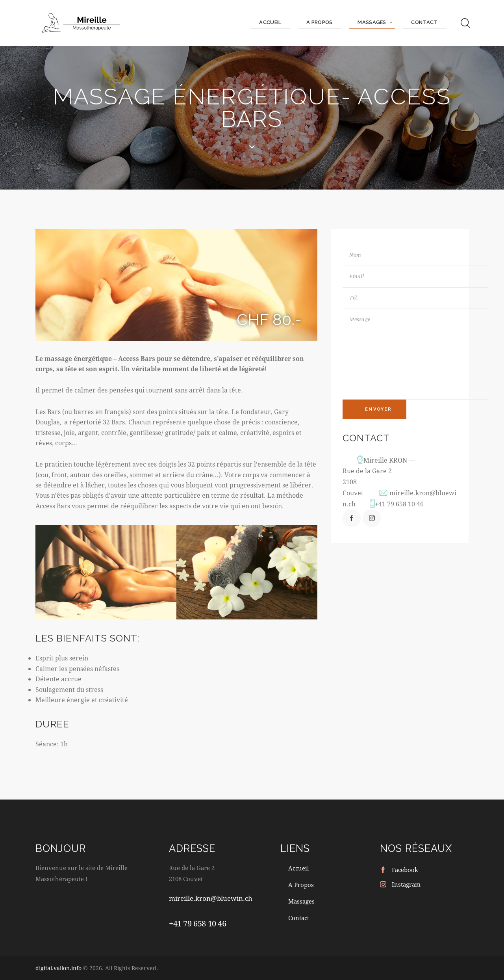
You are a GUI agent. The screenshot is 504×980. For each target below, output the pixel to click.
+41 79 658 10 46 (400, 507)
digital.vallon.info (58, 968)
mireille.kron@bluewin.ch (211, 899)
